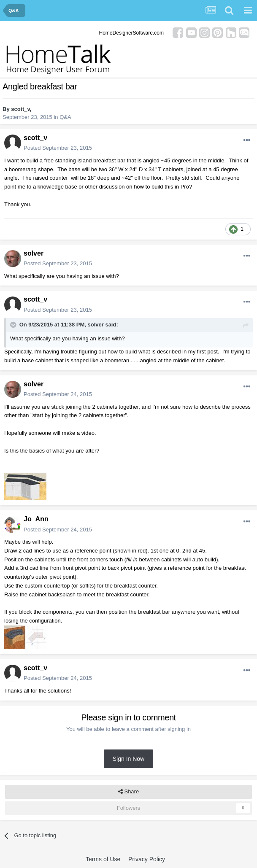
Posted (58, 148)
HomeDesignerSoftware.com (131, 33)
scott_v (20, 109)
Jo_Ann (36, 519)
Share (128, 792)
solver (34, 253)
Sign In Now (128, 759)
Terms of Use (103, 859)
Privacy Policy (147, 859)
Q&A (65, 117)
